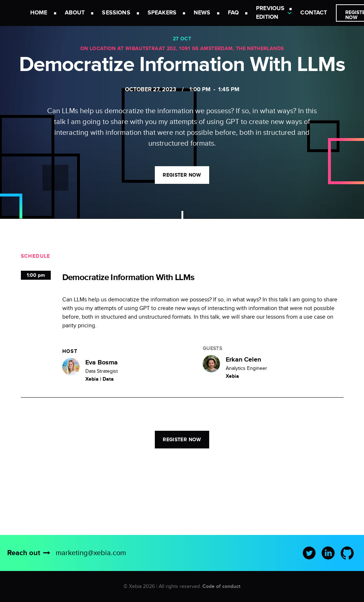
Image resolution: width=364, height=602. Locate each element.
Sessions (116, 13)
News (202, 13)
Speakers (162, 13)
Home (39, 13)
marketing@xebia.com (91, 553)
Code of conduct (221, 586)
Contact (314, 13)
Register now (182, 175)
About (75, 13)
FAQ (233, 13)
